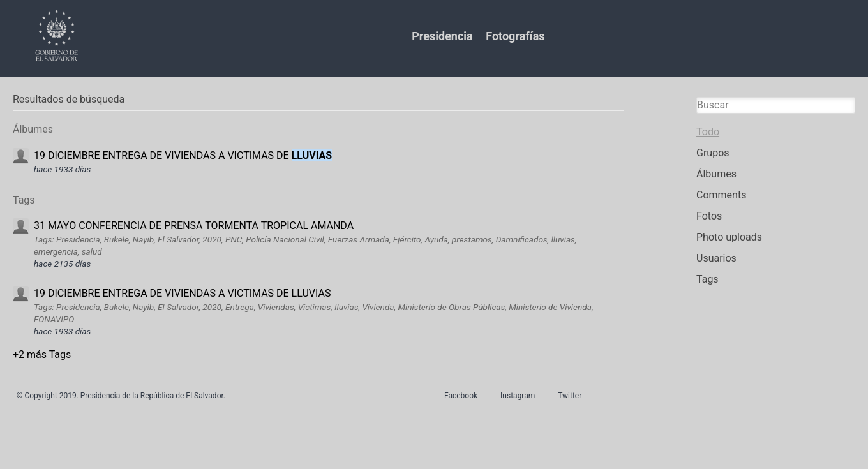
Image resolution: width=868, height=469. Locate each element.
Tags (707, 279)
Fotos (709, 216)
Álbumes (716, 174)
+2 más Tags (42, 354)
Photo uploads (729, 237)
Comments (721, 195)
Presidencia (442, 36)
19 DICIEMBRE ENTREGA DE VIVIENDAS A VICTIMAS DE (183, 155)
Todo (708, 132)
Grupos (713, 153)
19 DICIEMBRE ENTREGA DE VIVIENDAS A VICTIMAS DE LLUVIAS (182, 293)
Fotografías (515, 36)
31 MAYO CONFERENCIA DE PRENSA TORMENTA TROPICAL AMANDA (194, 226)
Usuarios (716, 258)
